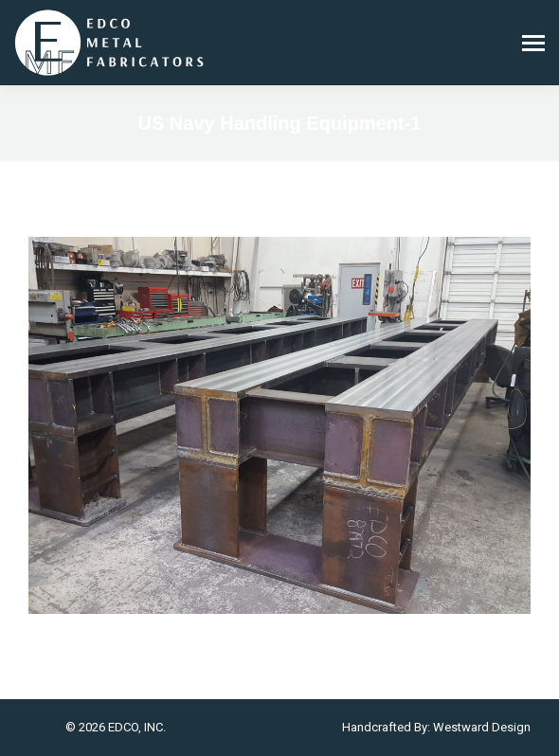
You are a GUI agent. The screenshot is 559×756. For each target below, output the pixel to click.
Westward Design (482, 727)
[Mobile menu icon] (533, 43)
